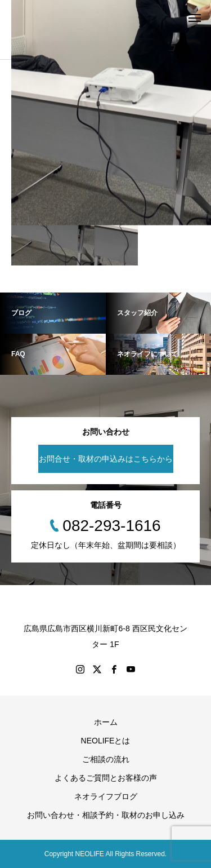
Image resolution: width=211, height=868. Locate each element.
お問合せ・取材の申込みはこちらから (106, 459)
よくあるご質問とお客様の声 (106, 778)
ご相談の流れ (106, 759)
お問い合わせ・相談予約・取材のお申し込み (106, 815)
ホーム (106, 722)
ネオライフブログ (106, 796)
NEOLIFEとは (106, 741)
